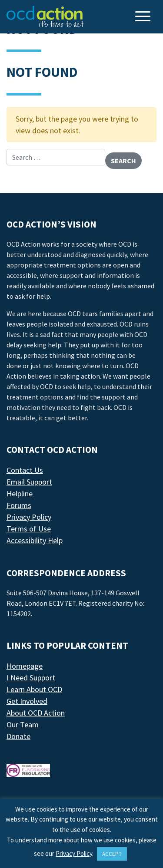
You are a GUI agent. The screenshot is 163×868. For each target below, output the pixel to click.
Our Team (23, 724)
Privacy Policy (29, 517)
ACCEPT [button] (112, 854)
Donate (18, 736)
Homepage (25, 666)
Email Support (29, 482)
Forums (19, 505)
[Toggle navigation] (144, 17)
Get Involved (27, 701)
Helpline (20, 493)
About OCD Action (36, 713)
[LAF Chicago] (45, 17)
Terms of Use (29, 529)
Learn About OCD (34, 689)
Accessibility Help (35, 540)
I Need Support (31, 678)
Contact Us (25, 470)
